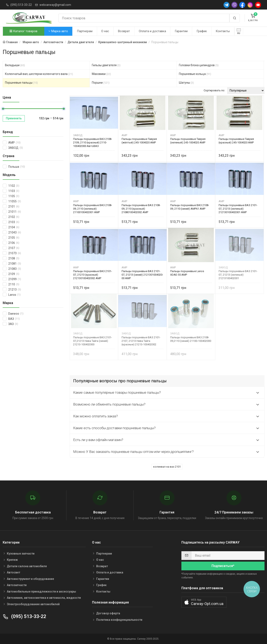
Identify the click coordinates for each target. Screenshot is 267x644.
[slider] (3, 109)
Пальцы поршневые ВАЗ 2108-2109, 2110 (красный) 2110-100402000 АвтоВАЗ (93, 142)
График (202, 31)
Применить (14, 118)
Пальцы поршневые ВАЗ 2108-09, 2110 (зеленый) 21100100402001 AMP (93, 209)
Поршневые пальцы (21, 83)
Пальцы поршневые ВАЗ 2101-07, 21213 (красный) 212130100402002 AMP (93, 275)
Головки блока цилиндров (199, 65)
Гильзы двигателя (106, 65)
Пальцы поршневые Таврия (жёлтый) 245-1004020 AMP (139, 141)
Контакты (223, 31)
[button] (204, 602)
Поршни (101, 83)
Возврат (124, 31)
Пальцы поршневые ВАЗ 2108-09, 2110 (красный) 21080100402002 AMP (141, 209)
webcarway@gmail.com (55, 5)
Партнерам (85, 31)
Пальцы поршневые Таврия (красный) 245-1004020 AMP (236, 141)
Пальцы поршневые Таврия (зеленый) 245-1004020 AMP (188, 141)
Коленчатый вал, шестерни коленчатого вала (39, 74)
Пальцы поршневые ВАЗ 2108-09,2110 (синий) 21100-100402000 (191, 339)
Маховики (101, 74)
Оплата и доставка (152, 31)
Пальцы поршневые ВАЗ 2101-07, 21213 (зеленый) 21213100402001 (238, 275)
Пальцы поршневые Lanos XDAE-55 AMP (187, 273)
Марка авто (58, 31)
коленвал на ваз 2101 (167, 467)
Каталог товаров (23, 31)
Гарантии (181, 31)
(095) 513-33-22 (21, 5)
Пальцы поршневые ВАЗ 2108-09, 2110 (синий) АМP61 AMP (190, 207)
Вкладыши (15, 65)
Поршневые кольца (195, 74)
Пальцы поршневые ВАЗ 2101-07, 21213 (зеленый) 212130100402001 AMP (238, 209)
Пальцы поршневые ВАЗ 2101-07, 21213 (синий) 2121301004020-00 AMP (142, 275)
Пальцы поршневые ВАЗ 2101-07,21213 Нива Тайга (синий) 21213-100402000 (93, 341)
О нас (105, 31)
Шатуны (186, 83)
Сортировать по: (214, 90)
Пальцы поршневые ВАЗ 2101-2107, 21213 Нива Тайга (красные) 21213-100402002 (141, 341)
